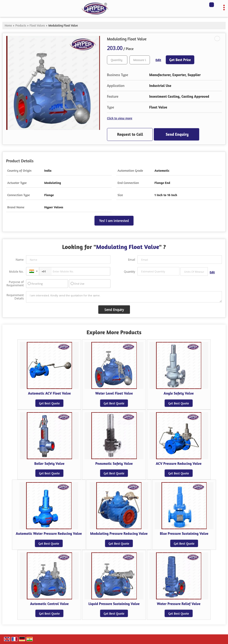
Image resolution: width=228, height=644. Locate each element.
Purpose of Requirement (15, 284)
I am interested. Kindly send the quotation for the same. (124, 297)
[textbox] (140, 60)
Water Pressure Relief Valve (179, 604)
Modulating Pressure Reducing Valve (119, 533)
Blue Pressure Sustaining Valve (184, 533)
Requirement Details (15, 297)
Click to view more (120, 118)
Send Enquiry (177, 134)
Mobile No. (16, 272)
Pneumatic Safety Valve (114, 464)
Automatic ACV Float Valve (49, 393)
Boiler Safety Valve (49, 464)
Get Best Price (180, 60)
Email (132, 260)
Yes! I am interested (114, 221)
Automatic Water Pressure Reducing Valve (49, 533)
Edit (158, 60)
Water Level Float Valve (114, 393)
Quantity (129, 272)
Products (21, 25)
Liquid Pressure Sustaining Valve (114, 604)
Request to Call (130, 134)
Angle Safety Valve (179, 393)
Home (8, 25)
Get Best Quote (49, 403)
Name (20, 260)
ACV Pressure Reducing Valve (179, 464)
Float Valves (37, 25)
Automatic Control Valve (49, 604)
